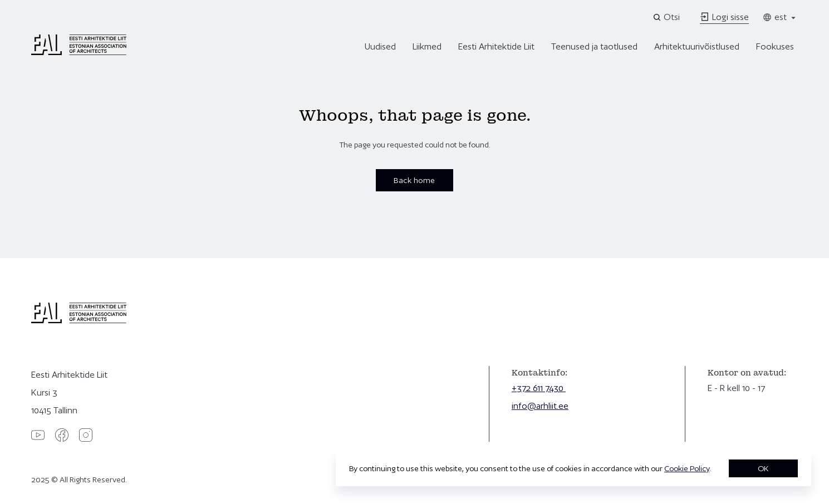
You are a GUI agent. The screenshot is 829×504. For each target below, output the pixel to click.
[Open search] (667, 17)
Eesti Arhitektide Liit (496, 46)
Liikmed (427, 46)
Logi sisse (724, 17)
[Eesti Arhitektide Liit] (79, 52)
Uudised (380, 46)
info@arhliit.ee (540, 406)
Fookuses (775, 46)
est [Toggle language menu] (780, 17)
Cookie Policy (687, 468)
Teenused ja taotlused (594, 46)
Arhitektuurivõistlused (697, 46)
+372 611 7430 (539, 388)
